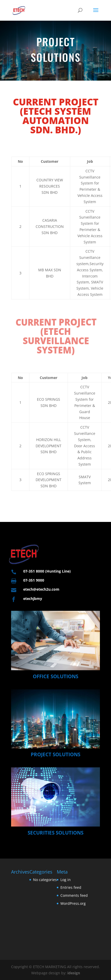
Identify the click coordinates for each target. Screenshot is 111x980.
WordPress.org (73, 903)
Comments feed (74, 895)
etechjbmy (33, 599)
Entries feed (71, 887)
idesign (74, 973)
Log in (66, 880)
